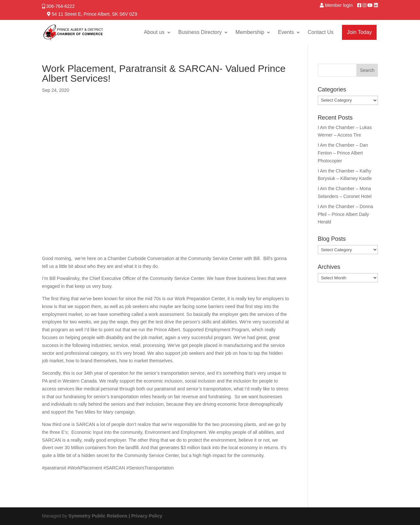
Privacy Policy (147, 516)
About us (154, 32)
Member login (339, 5)
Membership (250, 32)
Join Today (359, 32)
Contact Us (321, 32)
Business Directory (200, 32)
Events (286, 32)
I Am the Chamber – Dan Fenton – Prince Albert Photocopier (343, 153)
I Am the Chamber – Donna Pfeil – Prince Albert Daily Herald (346, 214)
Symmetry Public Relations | (100, 516)
